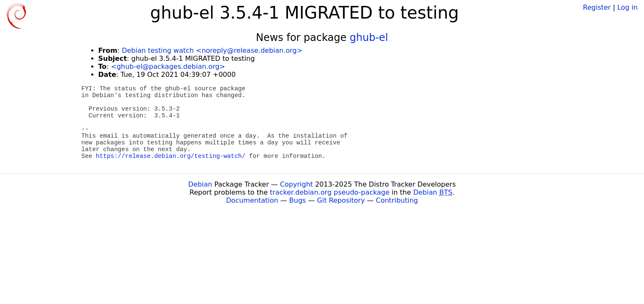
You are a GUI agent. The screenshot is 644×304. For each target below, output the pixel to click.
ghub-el (369, 38)
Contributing (397, 200)
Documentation (252, 200)
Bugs (298, 200)
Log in (628, 7)
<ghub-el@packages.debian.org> (168, 66)
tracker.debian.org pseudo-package (330, 192)
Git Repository (341, 200)
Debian (200, 184)
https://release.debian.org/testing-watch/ (171, 156)
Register (597, 7)
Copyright (296, 184)
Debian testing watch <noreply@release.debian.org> (212, 50)
